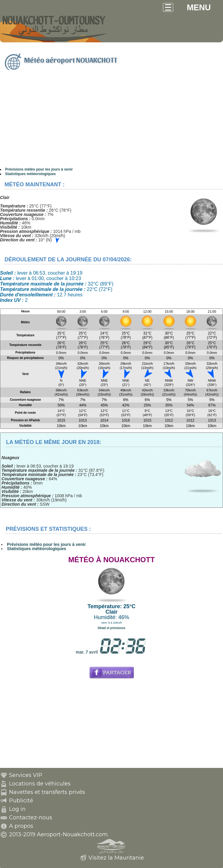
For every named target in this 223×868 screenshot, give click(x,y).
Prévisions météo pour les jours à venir (39, 169)
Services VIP (26, 775)
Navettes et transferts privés (47, 792)
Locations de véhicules (40, 784)
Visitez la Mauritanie (116, 858)
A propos (21, 826)
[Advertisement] (111, 122)
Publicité (21, 801)
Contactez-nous (31, 817)
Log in (17, 809)
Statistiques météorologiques (30, 174)
